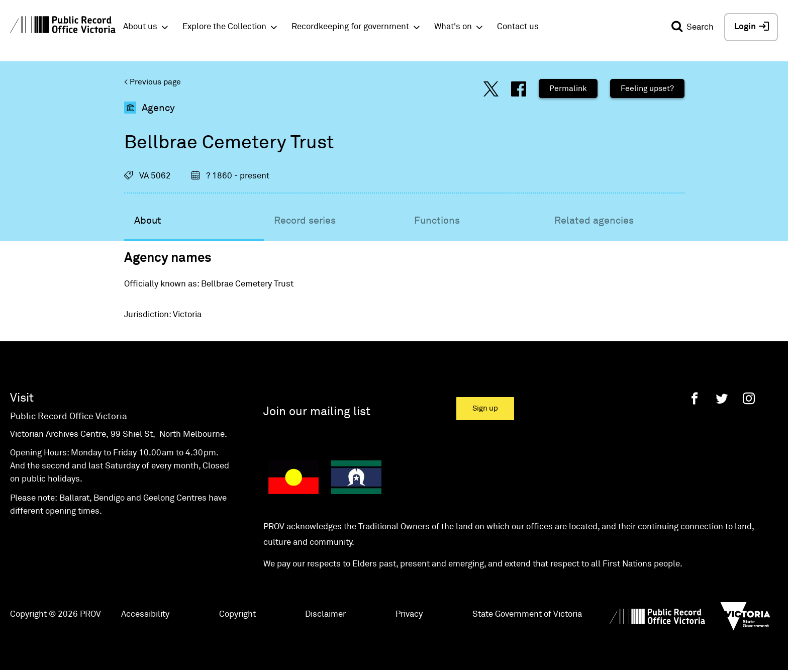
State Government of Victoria (527, 614)
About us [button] (140, 27)
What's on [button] (453, 27)
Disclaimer (325, 614)
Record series (305, 221)
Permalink (568, 88)
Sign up (485, 408)
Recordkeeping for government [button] (350, 27)
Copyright (237, 614)
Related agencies (594, 221)
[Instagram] (749, 398)
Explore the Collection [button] (224, 27)
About (148, 221)
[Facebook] (695, 398)
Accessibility (145, 614)
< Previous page (153, 82)
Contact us (518, 27)
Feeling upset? (647, 88)
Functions (437, 221)
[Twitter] (722, 398)
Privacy (409, 614)
